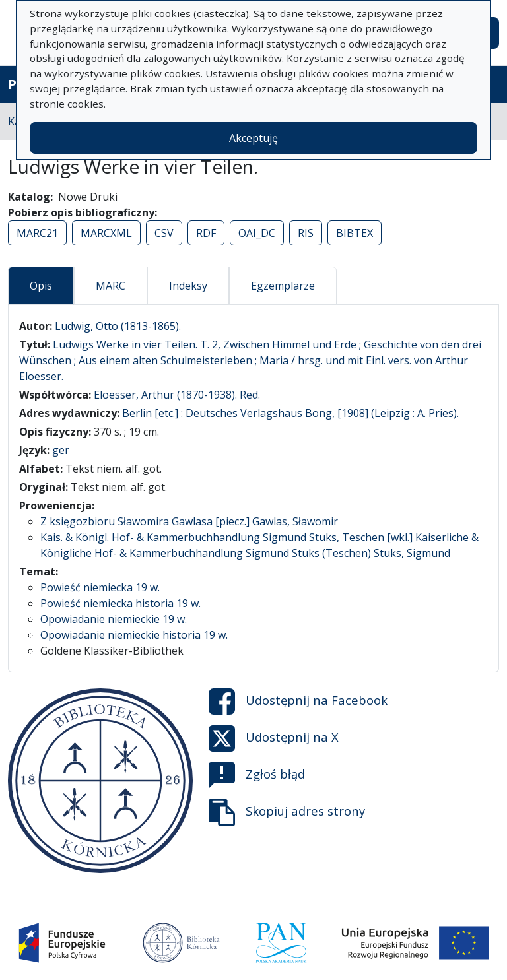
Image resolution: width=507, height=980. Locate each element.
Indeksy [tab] (188, 286)
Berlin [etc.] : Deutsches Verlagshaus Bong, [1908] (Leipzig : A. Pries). (290, 413)
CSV (164, 233)
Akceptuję (253, 138)
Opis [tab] (41, 286)
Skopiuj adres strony (287, 812)
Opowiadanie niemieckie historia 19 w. (134, 635)
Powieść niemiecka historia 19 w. (120, 603)
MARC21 (37, 233)
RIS (306, 233)
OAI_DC (257, 233)
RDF (206, 233)
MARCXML (106, 233)
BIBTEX (355, 233)
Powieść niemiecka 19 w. (100, 587)
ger (61, 450)
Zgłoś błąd (257, 775)
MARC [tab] (111, 286)
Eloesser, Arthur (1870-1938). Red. (177, 395)
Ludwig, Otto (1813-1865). (118, 326)
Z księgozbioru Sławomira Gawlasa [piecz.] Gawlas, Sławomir (189, 521)
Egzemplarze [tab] (283, 286)
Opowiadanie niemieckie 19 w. (114, 619)
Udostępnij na (298, 702)
